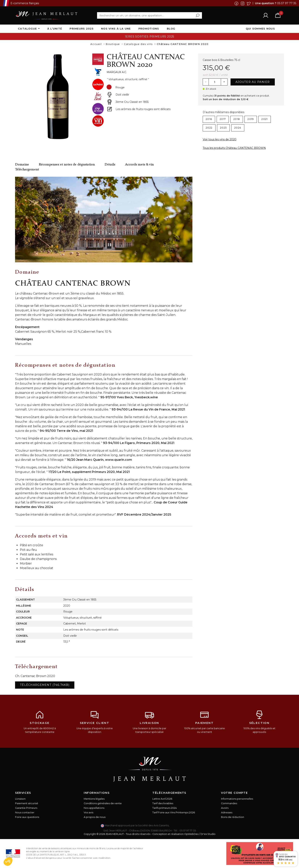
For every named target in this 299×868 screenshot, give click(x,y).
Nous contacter (25, 813)
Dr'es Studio (208, 834)
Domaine (22, 165)
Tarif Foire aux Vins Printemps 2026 (174, 813)
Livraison (20, 799)
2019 (251, 119)
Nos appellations (94, 808)
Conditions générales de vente (103, 803)
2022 (209, 128)
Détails (110, 165)
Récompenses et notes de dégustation (67, 165)
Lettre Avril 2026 (162, 799)
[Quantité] (215, 82)
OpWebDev (191, 834)
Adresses (227, 813)
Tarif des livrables (163, 803)
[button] (8, 862)
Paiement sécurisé (27, 803)
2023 (223, 128)
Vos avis (88, 813)
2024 (238, 128)
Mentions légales (94, 799)
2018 (237, 119)
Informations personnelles (237, 799)
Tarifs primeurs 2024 (165, 808)
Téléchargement (27, 170)
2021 (264, 119)
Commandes (229, 803)
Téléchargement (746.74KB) (45, 685)
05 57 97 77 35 (287, 3)
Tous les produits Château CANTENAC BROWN (234, 148)
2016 (209, 119)
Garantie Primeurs (26, 808)
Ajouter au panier (253, 82)
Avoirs (225, 808)
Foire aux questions (27, 817)
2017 (223, 119)
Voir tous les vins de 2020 (220, 139)
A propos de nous (95, 817)
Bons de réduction (233, 817)
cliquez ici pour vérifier (184, 825)
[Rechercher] (149, 15)
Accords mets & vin (139, 165)
